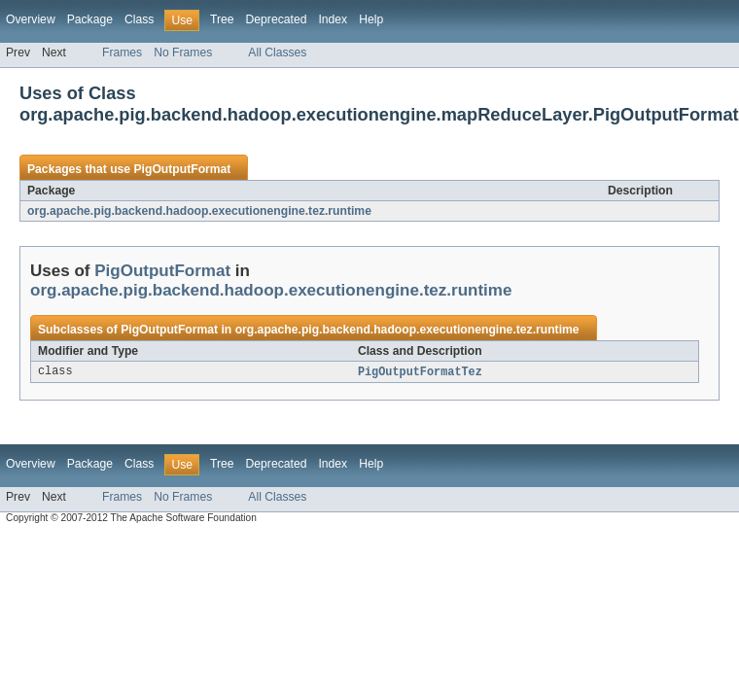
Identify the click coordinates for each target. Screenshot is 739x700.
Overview (31, 19)
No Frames (183, 52)
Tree (222, 19)
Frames (122, 52)
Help (371, 19)
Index (333, 19)
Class (139, 19)
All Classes (277, 52)
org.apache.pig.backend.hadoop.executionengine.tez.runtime (199, 211)
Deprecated (277, 19)
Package (90, 19)
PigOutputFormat (182, 169)
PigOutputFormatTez (420, 372)
